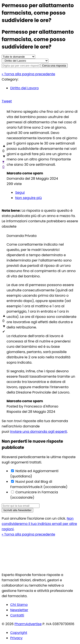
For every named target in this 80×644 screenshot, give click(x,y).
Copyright (19, 633)
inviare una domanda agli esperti (39, 432)
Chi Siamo (19, 605)
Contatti (17, 615)
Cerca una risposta (54, 66)
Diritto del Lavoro (24, 88)
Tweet (7, 101)
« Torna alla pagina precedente (28, 74)
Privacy (16, 638)
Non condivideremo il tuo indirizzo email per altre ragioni (39, 524)
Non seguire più (28, 198)
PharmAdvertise (28, 624)
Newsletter (19, 610)
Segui (20, 193)
